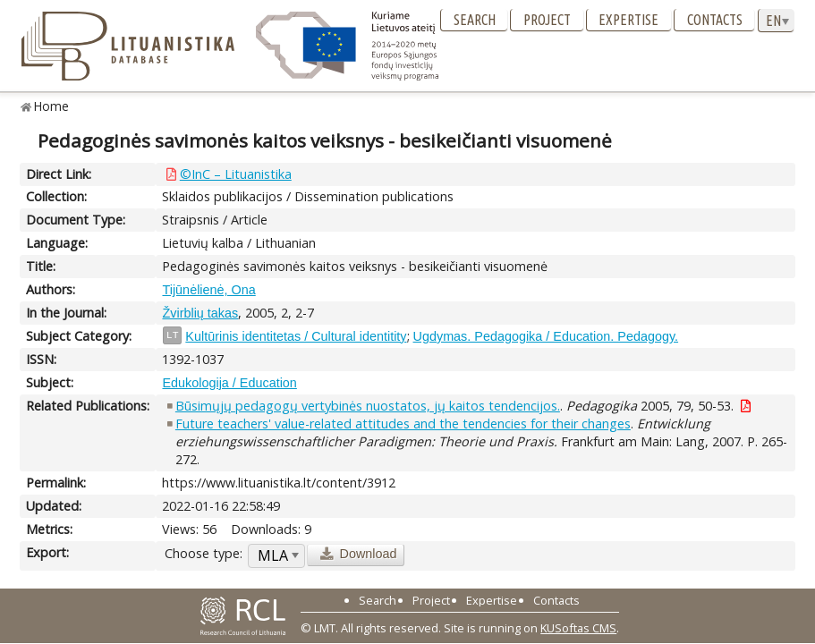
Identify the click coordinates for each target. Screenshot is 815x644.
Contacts (715, 20)
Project (547, 20)
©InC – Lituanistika (236, 174)
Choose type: (204, 553)
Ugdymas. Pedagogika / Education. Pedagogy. (546, 336)
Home (51, 106)
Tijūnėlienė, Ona (208, 290)
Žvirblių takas (200, 313)
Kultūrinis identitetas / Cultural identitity (296, 336)
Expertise (628, 20)
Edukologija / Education (229, 383)
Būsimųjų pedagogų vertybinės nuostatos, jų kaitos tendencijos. (368, 406)
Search (475, 20)
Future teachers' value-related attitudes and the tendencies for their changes (403, 424)
